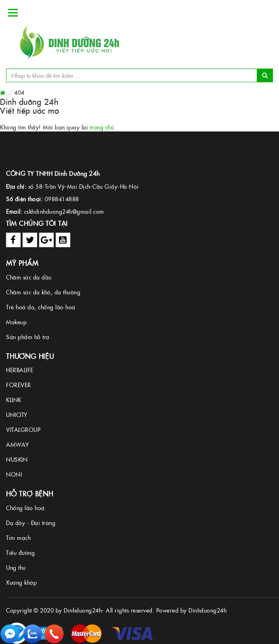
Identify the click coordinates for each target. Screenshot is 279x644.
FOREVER (19, 385)
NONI (14, 474)
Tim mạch (18, 538)
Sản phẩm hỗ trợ (28, 337)
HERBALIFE (20, 370)
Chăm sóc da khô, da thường (43, 292)
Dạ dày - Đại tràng (31, 523)
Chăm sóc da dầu (29, 277)
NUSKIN (17, 459)
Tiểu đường (20, 552)
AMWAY (18, 444)
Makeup (16, 322)
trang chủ (102, 127)
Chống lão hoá (25, 508)
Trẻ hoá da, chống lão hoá (41, 307)
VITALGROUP (23, 429)
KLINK (14, 400)
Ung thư (16, 567)
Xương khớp (21, 582)
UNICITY (17, 415)
